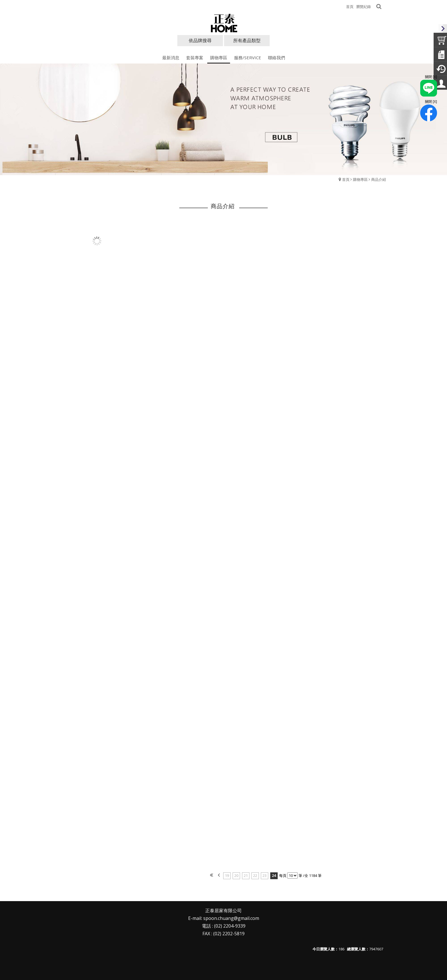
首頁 (346, 179)
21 (246, 875)
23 (265, 875)
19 (227, 875)
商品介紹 (379, 179)
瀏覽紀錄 (363, 7)
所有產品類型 (247, 40)
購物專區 (360, 179)
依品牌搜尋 (200, 40)
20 (236, 875)
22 (255, 875)
